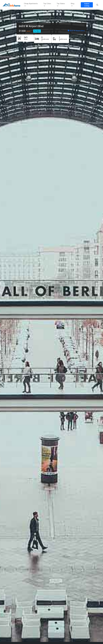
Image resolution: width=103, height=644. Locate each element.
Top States (61, 5)
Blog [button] (73, 5)
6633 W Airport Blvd (31, 26)
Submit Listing (87, 5)
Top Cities (47, 5)
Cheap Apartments (31, 5)
